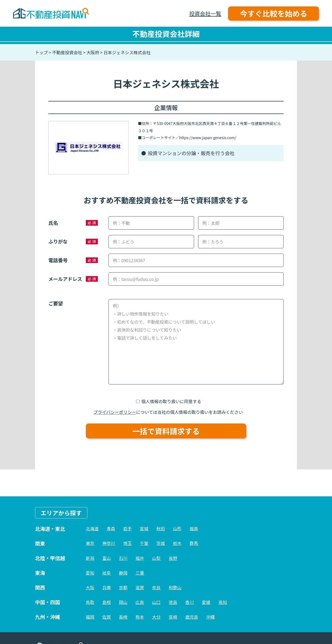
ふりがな (58, 241)
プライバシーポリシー (115, 412)
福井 (140, 558)
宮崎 (173, 617)
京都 (123, 587)
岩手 (128, 528)
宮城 (144, 528)
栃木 (177, 543)
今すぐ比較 (273, 13)
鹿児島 (192, 617)
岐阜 (107, 573)
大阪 (90, 587)
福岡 (90, 617)
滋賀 (140, 587)
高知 (223, 602)
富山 (107, 558)
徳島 (173, 602)
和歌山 (175, 587)
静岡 (123, 573)
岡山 (123, 602)
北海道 (92, 528)
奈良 (156, 587)
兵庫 (107, 587)
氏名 (53, 223)
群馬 (194, 543)
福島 (194, 528)
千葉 (144, 543)
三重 (140, 573)
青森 (111, 528)
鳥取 (90, 602)
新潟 (90, 558)
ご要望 (56, 303)
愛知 (90, 573)
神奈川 (109, 543)
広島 (140, 602)
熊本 (140, 617)
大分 (156, 617)
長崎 (123, 617)
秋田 (161, 528)
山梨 (156, 558)
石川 (123, 558)
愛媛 (206, 602)
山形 (177, 528)
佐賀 (107, 617)
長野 (173, 558)
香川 (190, 602)
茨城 (161, 543)
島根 (107, 602)
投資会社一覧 (205, 13)
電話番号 (58, 260)
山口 (156, 602)
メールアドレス (65, 279)
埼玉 (128, 543)
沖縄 (210, 617)
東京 (90, 543)
